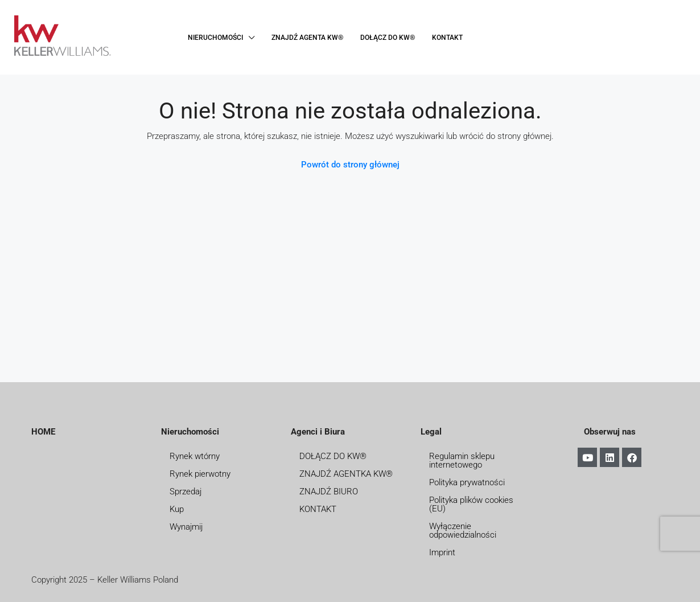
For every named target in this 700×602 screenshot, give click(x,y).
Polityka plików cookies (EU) (471, 504)
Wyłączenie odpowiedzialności (463, 531)
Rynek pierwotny (200, 474)
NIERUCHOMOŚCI (215, 38)
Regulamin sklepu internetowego (462, 460)
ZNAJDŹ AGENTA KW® (307, 38)
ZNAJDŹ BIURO (329, 492)
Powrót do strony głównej (350, 165)
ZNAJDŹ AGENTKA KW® (346, 474)
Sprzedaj (186, 492)
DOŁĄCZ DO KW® (388, 38)
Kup (177, 509)
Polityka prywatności (467, 482)
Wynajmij (186, 527)
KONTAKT (447, 38)
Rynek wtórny (195, 456)
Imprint (442, 552)
